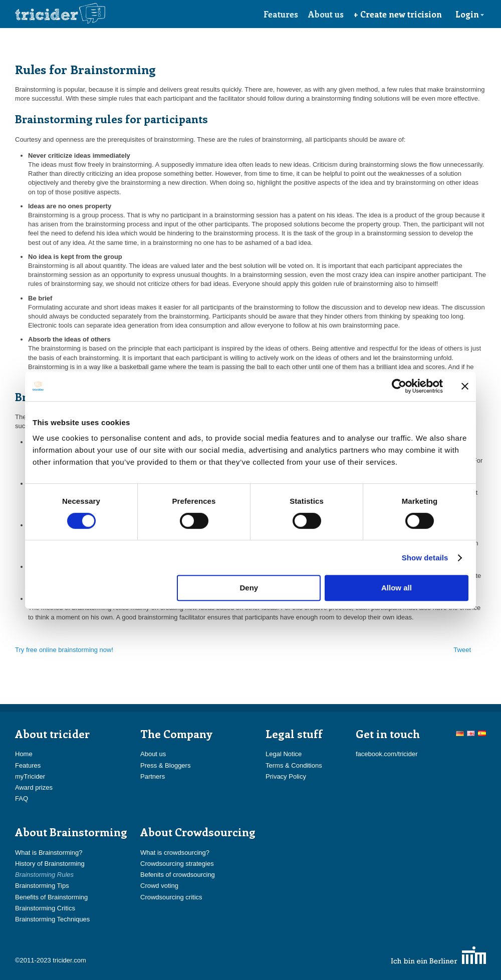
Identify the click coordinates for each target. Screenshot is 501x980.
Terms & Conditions (294, 765)
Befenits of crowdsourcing (178, 875)
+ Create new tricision (398, 14)
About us (326, 14)
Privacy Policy (286, 776)
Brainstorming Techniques (52, 919)
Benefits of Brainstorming (51, 897)
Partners (153, 776)
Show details (425, 558)
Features (281, 14)
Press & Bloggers (165, 765)
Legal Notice (284, 754)
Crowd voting (159, 886)
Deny (249, 588)
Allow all (397, 588)
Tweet (462, 650)
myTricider (30, 776)
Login (470, 14)
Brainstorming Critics (45, 908)
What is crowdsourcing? (175, 853)
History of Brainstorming (50, 864)
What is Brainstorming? (49, 853)
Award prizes (34, 787)
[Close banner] (465, 386)
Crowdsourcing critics (171, 897)
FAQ (22, 798)
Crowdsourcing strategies (177, 864)
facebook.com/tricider (387, 754)
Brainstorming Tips (42, 886)
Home (24, 754)
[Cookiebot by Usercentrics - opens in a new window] (399, 386)
